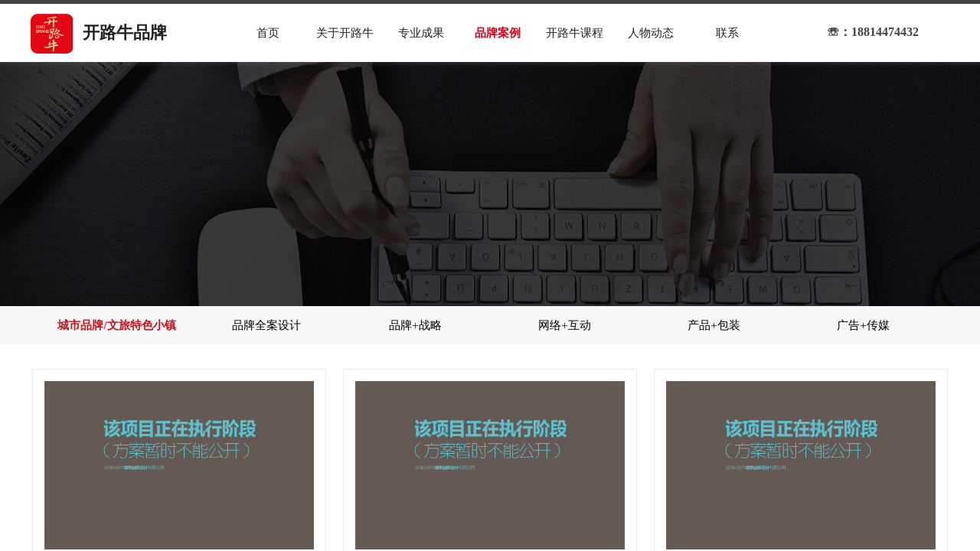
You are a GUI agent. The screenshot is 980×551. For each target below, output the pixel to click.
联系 (727, 33)
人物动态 (651, 33)
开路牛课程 (575, 33)
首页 (268, 33)
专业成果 (421, 33)
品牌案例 (498, 33)
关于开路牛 (345, 33)
